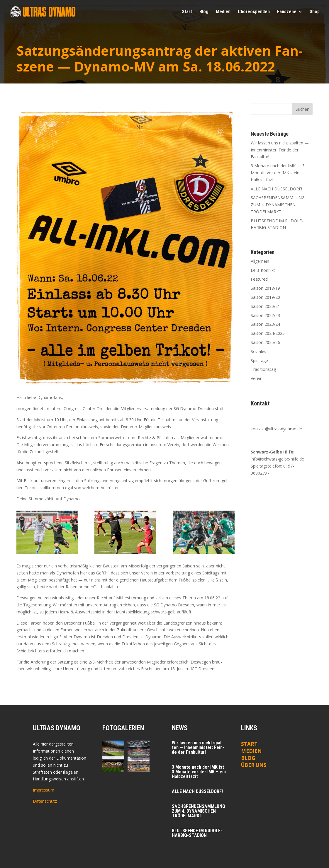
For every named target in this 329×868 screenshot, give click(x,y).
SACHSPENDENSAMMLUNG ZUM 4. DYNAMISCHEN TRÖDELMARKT (278, 205)
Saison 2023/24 (265, 324)
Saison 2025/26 (265, 342)
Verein (257, 378)
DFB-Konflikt (263, 270)
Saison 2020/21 (265, 306)
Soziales (258, 351)
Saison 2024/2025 (268, 333)
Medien (251, 751)
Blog (204, 12)
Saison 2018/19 (265, 288)
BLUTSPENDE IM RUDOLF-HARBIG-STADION (197, 833)
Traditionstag (263, 369)
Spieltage (259, 360)
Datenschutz (45, 801)
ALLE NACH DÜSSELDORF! (276, 189)
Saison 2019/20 (265, 297)
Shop (315, 12)
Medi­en (223, 12)
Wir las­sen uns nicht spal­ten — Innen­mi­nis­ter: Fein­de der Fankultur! (280, 150)
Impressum (44, 790)
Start (187, 12)
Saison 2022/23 (265, 315)
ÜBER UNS (254, 765)
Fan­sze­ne (287, 12)
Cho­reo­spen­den (254, 12)
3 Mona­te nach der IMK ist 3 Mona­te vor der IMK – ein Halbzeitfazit (278, 173)
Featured (259, 279)
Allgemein (260, 261)
